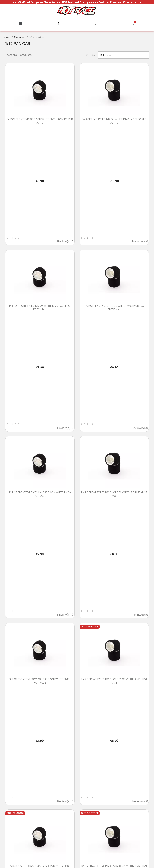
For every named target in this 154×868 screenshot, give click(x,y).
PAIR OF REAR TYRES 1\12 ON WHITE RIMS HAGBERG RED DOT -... (114, 121)
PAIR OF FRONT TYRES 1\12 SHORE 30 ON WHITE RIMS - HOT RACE (40, 494)
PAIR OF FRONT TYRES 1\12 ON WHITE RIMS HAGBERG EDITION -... (40, 308)
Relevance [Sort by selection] (124, 55)
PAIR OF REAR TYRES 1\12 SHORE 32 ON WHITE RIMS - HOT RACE (114, 681)
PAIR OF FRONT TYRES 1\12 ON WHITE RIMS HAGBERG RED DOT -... (40, 121)
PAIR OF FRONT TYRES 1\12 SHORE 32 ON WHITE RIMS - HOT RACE (40, 681)
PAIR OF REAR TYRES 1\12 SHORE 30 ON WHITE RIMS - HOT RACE (114, 494)
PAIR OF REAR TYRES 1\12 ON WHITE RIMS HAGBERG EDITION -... (114, 308)
